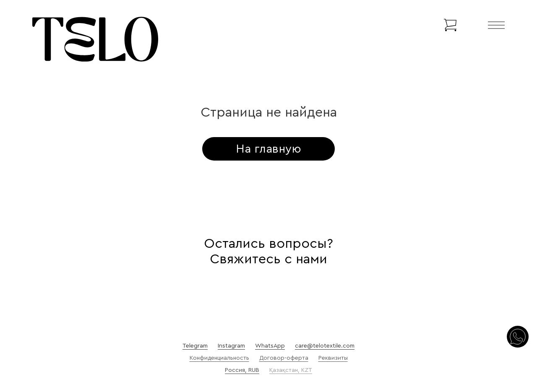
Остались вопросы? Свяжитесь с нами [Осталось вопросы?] (268, 251)
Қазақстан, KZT (291, 370)
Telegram (195, 346)
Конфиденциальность (219, 358)
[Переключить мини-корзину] (450, 25)
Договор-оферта (284, 358)
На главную (268, 149)
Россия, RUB (242, 370)
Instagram (231, 346)
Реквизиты (333, 358)
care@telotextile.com (325, 346)
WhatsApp (270, 346)
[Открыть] (496, 25)
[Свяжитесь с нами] (518, 337)
